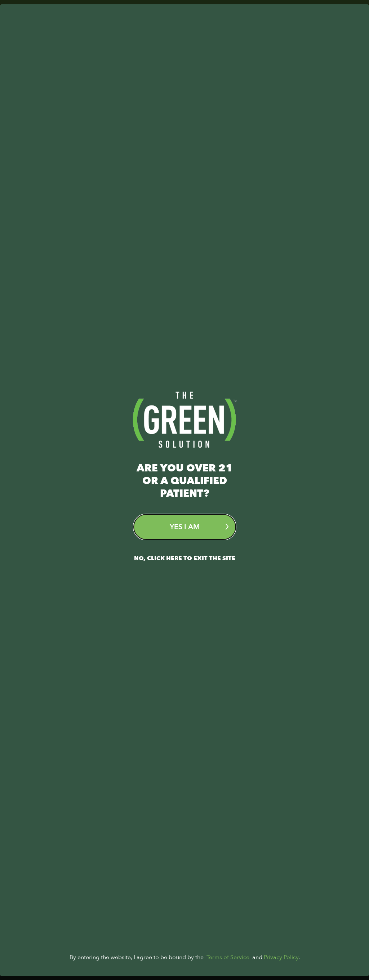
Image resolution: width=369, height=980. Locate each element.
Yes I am (199, 527)
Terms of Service (228, 961)
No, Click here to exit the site (185, 558)
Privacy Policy (281, 961)
